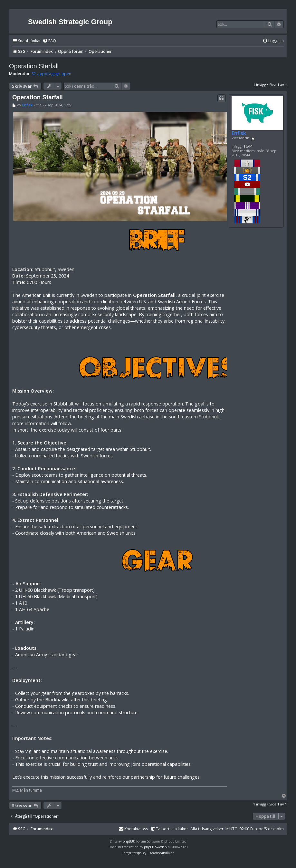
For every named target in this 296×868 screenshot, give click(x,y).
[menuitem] (49, 41)
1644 (248, 146)
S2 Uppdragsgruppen (51, 74)
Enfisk (239, 133)
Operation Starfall (34, 66)
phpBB (128, 841)
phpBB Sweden (155, 847)
